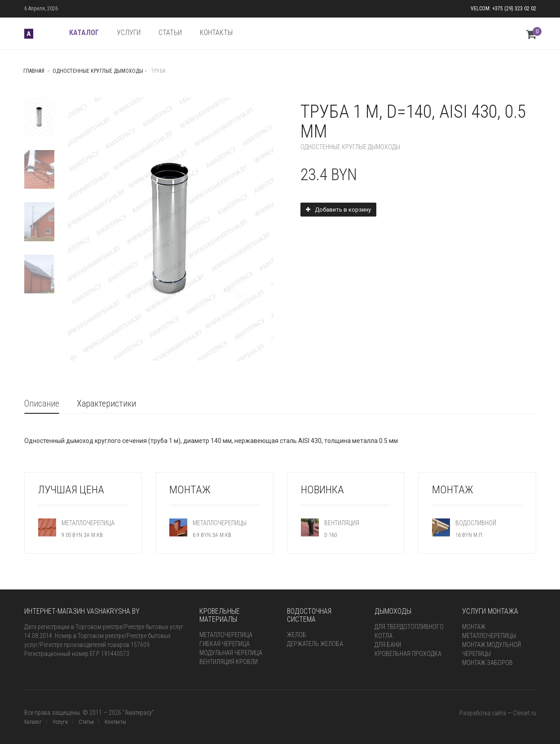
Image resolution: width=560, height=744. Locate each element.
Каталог (33, 722)
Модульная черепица (231, 653)
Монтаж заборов (487, 663)
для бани (388, 645)
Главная (34, 71)
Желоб (297, 635)
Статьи (86, 722)
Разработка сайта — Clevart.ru (498, 713)
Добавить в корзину (343, 210)
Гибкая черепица (225, 644)
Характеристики (106, 403)
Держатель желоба (315, 644)
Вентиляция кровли (229, 662)
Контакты (115, 722)
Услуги (60, 722)
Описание (42, 403)
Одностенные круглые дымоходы (98, 71)
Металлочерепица (226, 635)
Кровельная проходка (408, 654)
